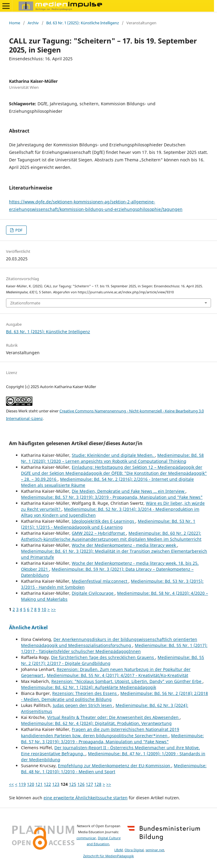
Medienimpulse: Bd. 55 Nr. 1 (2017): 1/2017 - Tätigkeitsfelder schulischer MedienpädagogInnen (114, 648)
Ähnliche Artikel (28, 627)
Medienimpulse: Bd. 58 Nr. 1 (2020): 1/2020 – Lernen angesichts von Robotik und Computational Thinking (112, 458)
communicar (86, 838)
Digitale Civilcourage (93, 593)
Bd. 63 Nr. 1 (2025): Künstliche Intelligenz (83, 23)
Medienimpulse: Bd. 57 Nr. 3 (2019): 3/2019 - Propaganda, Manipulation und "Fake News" (112, 497)
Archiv (33, 23)
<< (11, 784)
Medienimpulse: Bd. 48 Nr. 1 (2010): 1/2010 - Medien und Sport (114, 769)
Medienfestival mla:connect (100, 581)
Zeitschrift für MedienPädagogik (108, 856)
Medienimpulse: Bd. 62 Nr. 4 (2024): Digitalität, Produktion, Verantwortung (96, 723)
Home (15, 23)
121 (39, 784)
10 (44, 609)
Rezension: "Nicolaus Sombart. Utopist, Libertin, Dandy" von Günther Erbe (127, 681)
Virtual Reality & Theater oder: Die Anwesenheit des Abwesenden (113, 717)
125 (73, 784)
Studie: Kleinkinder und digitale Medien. (113, 455)
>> (53, 609)
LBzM (119, 850)
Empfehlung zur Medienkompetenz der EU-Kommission (115, 766)
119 (22, 784)
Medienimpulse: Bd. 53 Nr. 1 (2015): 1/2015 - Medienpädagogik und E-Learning (108, 524)
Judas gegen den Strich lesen (83, 705)
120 (31, 784)
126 (81, 784)
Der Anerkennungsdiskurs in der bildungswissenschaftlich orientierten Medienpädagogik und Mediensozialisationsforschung (109, 642)
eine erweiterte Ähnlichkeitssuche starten (86, 798)
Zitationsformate (25, 303)
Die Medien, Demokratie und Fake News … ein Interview (129, 491)
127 (89, 784)
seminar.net (155, 850)
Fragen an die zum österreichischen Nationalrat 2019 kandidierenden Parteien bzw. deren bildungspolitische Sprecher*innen (100, 732)
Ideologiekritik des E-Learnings (104, 521)
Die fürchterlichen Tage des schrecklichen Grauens (103, 657)
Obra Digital (134, 850)
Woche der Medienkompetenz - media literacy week (124, 545)
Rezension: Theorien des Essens (85, 693)
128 (98, 784)
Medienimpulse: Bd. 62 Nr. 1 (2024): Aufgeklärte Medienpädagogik (89, 687)
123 (56, 784)
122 (47, 784)
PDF (18, 230)
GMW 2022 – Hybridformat (99, 533)
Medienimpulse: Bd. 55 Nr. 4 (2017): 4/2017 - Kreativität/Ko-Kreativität (118, 675)
